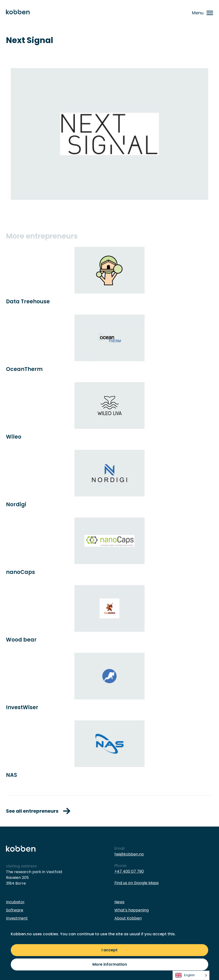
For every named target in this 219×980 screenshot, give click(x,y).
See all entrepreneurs (38, 811)
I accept (109, 950)
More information (110, 964)
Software (15, 910)
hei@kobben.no (129, 854)
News (119, 902)
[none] (191, 975)
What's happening (132, 910)
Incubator (15, 902)
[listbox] (191, 975)
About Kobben (128, 918)
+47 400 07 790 (129, 871)
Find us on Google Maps (137, 883)
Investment (17, 918)
